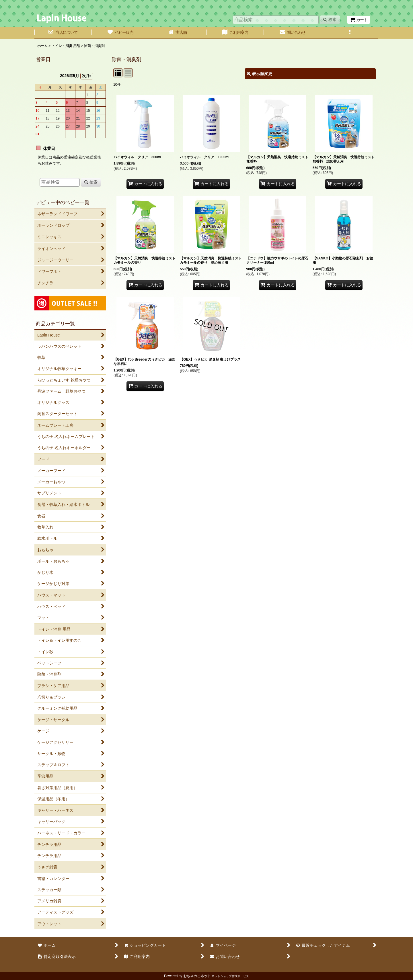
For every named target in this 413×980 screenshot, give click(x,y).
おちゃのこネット (197, 976)
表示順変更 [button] (260, 74)
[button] (350, 33)
